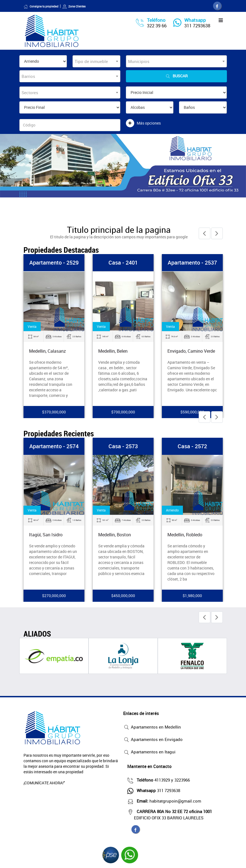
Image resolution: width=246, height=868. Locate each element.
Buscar (176, 76)
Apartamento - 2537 (192, 262)
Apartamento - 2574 (54, 446)
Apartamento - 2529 (54, 262)
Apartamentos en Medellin (152, 727)
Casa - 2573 (123, 446)
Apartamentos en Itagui (149, 752)
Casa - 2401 (123, 262)
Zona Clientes (74, 6)
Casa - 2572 (192, 446)
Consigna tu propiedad (41, 6)
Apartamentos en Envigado (153, 740)
